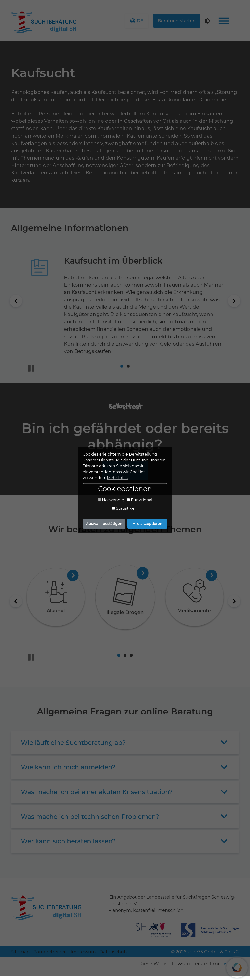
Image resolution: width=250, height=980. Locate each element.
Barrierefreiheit (50, 956)
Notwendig (111, 500)
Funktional (139, 500)
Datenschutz (114, 956)
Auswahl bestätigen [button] (104, 524)
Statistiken (125, 509)
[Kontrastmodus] (219, 23)
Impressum (83, 956)
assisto (231, 968)
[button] (148, 23)
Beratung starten (188, 23)
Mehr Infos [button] (117, 478)
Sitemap (20, 956)
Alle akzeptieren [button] (147, 524)
